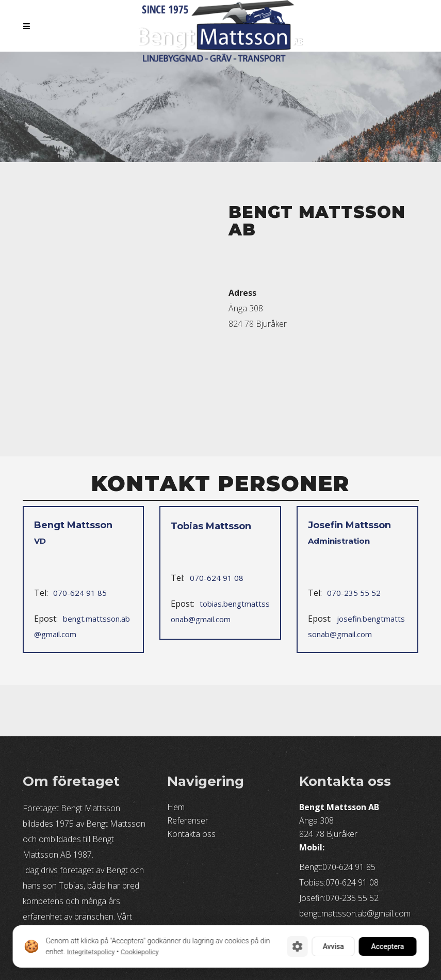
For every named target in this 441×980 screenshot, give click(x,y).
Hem (176, 807)
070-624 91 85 (80, 593)
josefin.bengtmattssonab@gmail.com (356, 626)
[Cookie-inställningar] (297, 946)
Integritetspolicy (91, 952)
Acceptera (387, 946)
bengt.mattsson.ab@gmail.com (82, 626)
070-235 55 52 (354, 593)
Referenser (188, 820)
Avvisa (333, 946)
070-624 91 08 (217, 578)
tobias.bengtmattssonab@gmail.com (220, 611)
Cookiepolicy (139, 952)
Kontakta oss (191, 834)
